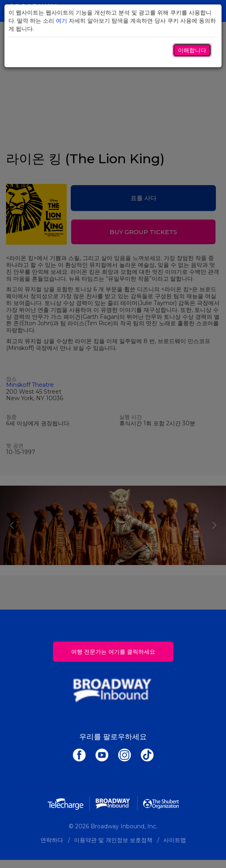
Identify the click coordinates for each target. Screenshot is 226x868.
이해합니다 (192, 50)
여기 (61, 21)
